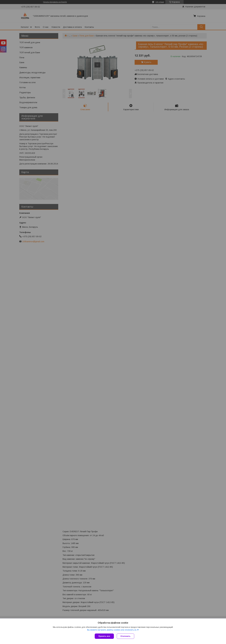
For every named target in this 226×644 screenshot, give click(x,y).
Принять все (104, 636)
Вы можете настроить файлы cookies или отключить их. (112, 630)
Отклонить (125, 636)
